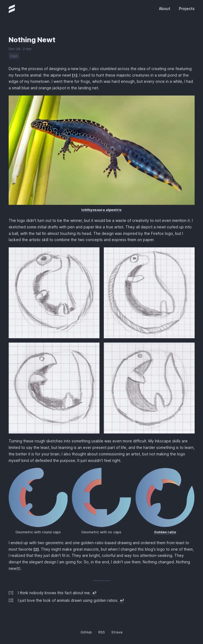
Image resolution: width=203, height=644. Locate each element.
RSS (102, 632)
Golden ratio (165, 532)
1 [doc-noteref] (75, 75)
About (165, 9)
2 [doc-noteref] (36, 549)
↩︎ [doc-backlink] (94, 593)
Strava (117, 632)
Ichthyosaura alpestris (102, 210)
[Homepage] (12, 9)
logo (14, 56)
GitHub (86, 632)
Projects (187, 9)
